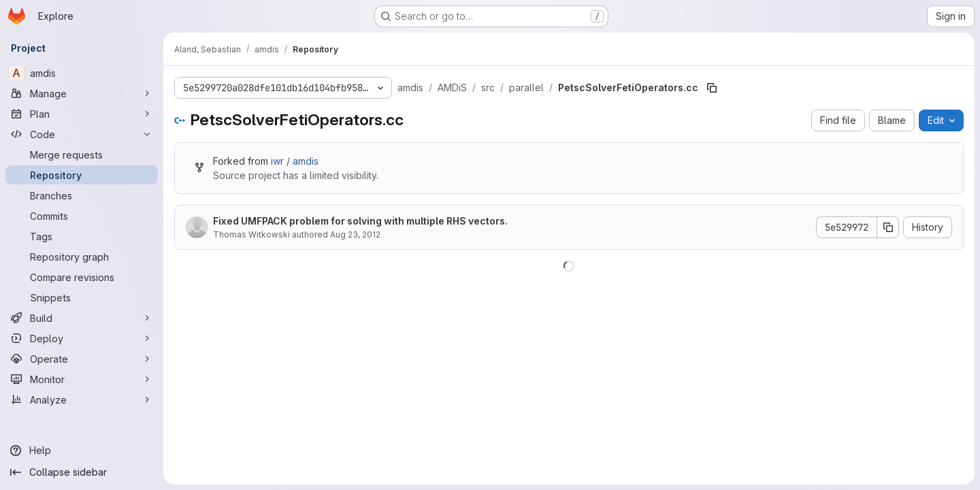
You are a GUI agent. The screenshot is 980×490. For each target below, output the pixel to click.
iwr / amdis (295, 161)
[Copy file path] (712, 88)
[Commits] (82, 216)
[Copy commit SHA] (888, 227)
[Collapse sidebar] (82, 472)
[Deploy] (82, 338)
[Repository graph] (82, 257)
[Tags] (82, 236)
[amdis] (82, 73)
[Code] (82, 134)
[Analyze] (82, 399)
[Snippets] (82, 297)
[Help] (82, 451)
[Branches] (82, 195)
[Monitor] (82, 379)
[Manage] (82, 93)
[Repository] (82, 175)
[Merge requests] (82, 154)
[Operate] (82, 359)
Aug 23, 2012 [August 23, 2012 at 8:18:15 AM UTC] (355, 234)
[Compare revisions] (82, 277)
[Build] (82, 318)
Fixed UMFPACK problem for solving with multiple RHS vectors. (360, 221)
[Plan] (82, 114)
